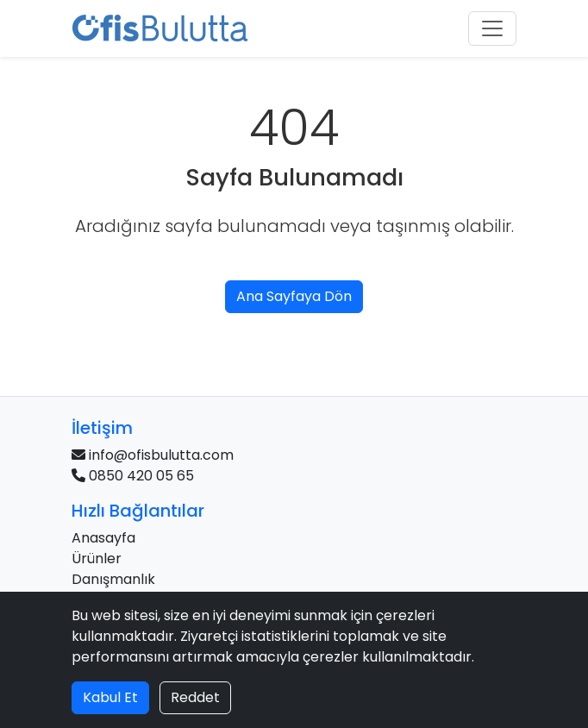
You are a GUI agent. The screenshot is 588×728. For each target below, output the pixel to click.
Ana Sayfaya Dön (294, 296)
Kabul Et (110, 697)
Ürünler (97, 559)
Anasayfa (103, 538)
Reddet (195, 697)
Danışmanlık (113, 579)
